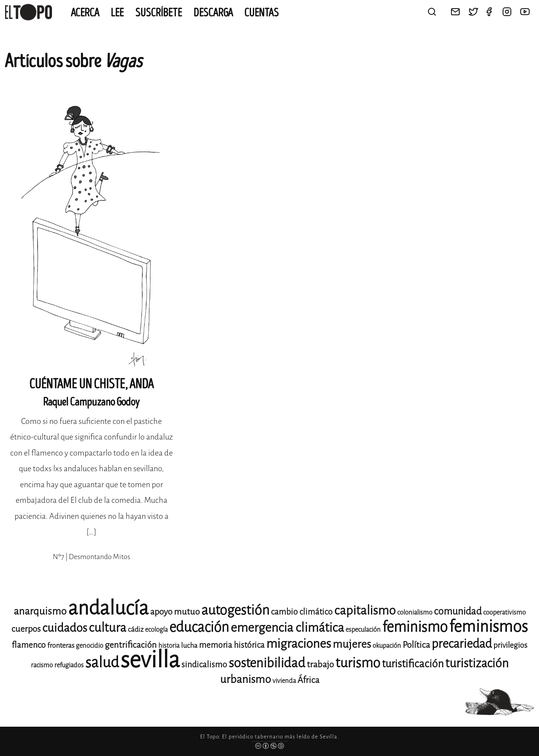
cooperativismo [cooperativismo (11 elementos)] (504, 612)
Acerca (85, 13)
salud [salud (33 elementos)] (102, 662)
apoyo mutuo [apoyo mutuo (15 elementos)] (175, 612)
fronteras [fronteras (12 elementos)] (61, 645)
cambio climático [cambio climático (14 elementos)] (302, 612)
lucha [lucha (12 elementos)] (189, 645)
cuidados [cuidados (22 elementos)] (65, 628)
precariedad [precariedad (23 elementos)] (462, 644)
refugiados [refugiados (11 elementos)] (69, 665)
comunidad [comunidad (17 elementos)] (458, 611)
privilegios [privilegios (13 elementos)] (510, 645)
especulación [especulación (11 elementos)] (363, 630)
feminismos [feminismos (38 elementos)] (488, 626)
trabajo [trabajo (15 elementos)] (320, 664)
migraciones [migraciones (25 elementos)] (299, 644)
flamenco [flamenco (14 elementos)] (29, 645)
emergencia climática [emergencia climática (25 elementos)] (287, 628)
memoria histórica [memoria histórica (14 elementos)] (232, 645)
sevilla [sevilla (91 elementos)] (150, 660)
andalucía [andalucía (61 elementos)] (108, 608)
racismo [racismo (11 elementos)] (42, 665)
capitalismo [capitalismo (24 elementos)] (365, 610)
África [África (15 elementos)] (308, 680)
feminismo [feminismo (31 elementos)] (415, 627)
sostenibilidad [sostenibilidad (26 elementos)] (267, 663)
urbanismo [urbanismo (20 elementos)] (245, 679)
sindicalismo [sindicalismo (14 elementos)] (204, 665)
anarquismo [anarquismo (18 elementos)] (40, 611)
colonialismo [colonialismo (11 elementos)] (415, 612)
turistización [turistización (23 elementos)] (477, 663)
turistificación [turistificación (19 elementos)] (413, 664)
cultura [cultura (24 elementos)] (107, 628)
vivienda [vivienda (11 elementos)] (284, 681)
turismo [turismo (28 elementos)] (358, 663)
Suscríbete (159, 13)
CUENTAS (261, 13)
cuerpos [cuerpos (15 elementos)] (26, 629)
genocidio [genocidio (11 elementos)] (90, 646)
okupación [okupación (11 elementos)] (387, 646)
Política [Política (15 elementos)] (416, 645)
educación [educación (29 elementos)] (199, 627)
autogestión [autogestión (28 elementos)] (235, 610)
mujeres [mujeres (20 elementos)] (352, 644)
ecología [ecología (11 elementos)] (156, 630)
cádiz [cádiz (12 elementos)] (136, 629)
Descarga (213, 13)
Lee (117, 13)
